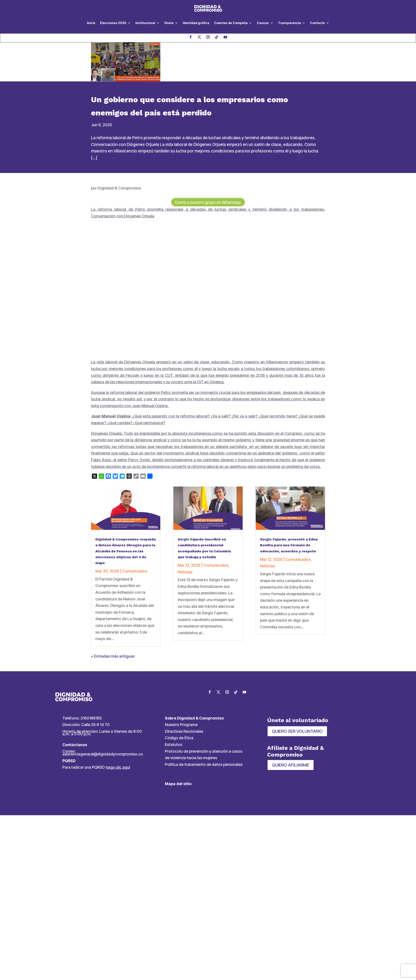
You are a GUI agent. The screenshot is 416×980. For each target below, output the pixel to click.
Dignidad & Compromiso (119, 188)
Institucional (145, 23)
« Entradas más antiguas (113, 657)
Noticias (185, 572)
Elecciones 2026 (113, 23)
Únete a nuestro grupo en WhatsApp (208, 203)
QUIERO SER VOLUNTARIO (297, 732)
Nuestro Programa (181, 725)
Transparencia (289, 23)
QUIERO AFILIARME (291, 766)
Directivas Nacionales (184, 732)
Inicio (91, 23)
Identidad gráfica (196, 23)
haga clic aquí (118, 768)
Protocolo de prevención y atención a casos (204, 752)
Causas (263, 23)
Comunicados (135, 572)
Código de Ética (179, 738)
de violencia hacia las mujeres (191, 758)
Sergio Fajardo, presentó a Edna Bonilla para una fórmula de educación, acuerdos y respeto (289, 546)
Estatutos (174, 745)
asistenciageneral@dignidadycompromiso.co (103, 755)
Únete (169, 23)
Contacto (317, 23)
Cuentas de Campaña (231, 23)
